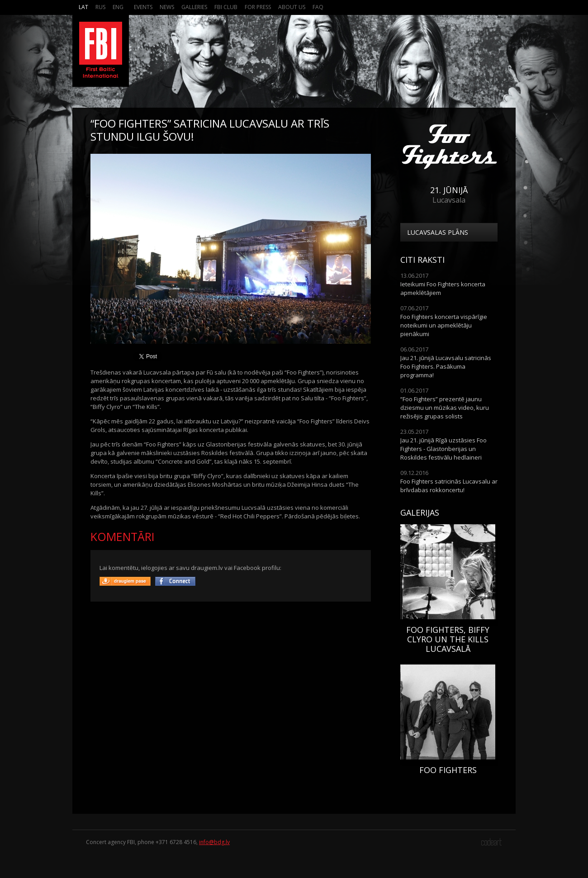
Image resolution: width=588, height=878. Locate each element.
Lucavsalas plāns (438, 232)
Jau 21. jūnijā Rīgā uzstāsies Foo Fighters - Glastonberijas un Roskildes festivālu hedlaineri (443, 449)
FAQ (318, 7)
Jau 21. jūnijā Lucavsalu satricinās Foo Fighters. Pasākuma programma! (446, 366)
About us (292, 7)
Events (143, 7)
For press (258, 7)
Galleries (194, 7)
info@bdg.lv (214, 842)
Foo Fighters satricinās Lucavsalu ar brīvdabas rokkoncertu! (449, 486)
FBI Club (226, 7)
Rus (100, 7)
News (167, 7)
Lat (83, 7)
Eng (118, 7)
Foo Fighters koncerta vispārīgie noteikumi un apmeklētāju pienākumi (444, 325)
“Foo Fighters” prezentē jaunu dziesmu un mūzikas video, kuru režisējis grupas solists (445, 408)
